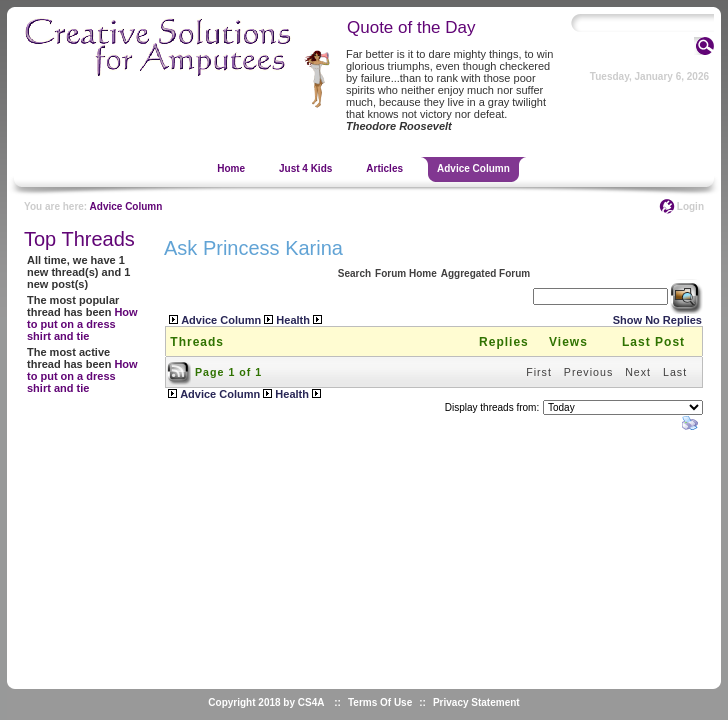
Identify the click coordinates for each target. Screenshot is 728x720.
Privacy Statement (476, 702)
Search (354, 273)
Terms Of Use (380, 702)
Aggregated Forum (485, 273)
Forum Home (406, 273)
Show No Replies (657, 320)
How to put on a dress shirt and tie (82, 324)
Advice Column (126, 206)
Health (293, 320)
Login (690, 206)
